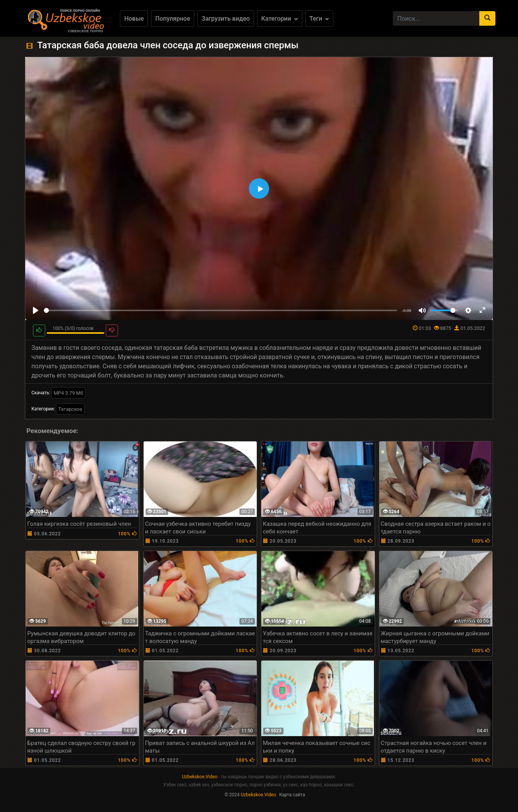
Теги (319, 19)
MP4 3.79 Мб (68, 393)
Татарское (70, 409)
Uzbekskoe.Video (200, 777)
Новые (134, 19)
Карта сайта (292, 795)
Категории (280, 19)
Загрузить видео (226, 19)
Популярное (173, 19)
